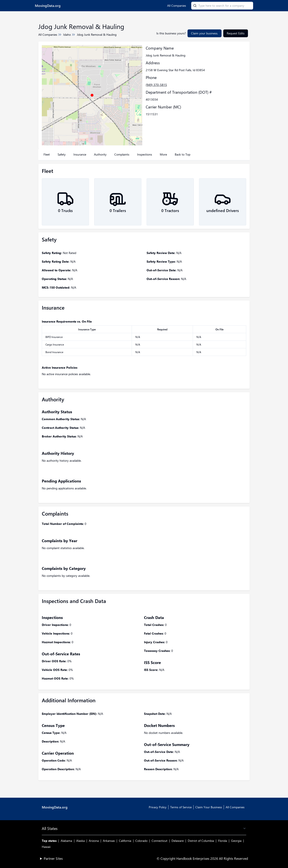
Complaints (122, 154)
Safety (62, 154)
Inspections (145, 154)
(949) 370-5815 (156, 85)
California (125, 841)
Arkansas (109, 841)
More (163, 154)
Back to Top (183, 154)
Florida (222, 841)
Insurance (80, 154)
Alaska (80, 841)
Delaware (178, 841)
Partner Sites (53, 858)
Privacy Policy (158, 807)
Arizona (94, 841)
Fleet (47, 154)
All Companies (177, 6)
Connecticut (159, 841)
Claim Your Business (209, 807)
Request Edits (236, 33)
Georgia (236, 841)
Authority (100, 154)
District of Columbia (201, 841)
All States (144, 828)
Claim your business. (205, 33)
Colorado (141, 841)
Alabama (66, 841)
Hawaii (46, 847)
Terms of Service (181, 807)
